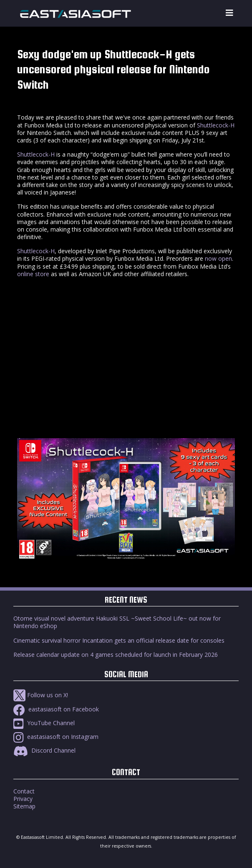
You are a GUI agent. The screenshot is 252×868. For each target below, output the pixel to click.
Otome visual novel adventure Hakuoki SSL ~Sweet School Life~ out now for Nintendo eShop (117, 622)
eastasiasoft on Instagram (56, 737)
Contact (24, 791)
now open (218, 258)
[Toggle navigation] (229, 13)
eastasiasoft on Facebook (56, 709)
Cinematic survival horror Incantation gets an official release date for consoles (119, 640)
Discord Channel (44, 750)
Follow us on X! (41, 695)
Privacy (23, 799)
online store (33, 274)
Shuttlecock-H (216, 125)
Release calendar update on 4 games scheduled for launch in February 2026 (116, 655)
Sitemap (24, 806)
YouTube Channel (44, 723)
